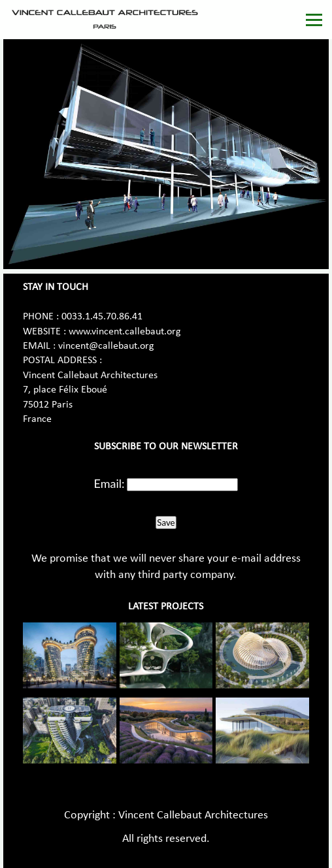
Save (166, 522)
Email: (109, 483)
